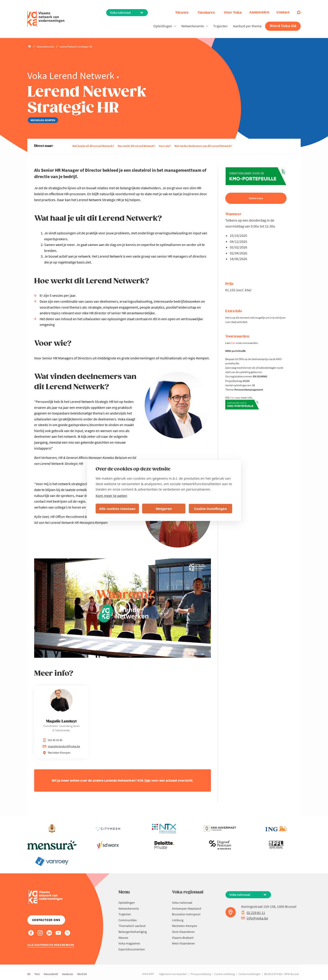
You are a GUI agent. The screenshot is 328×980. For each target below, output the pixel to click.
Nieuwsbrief (51, 974)
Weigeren (164, 509)
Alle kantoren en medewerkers (51, 945)
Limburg (178, 920)
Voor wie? (165, 146)
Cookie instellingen (249, 974)
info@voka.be (255, 918)
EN (29, 974)
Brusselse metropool (186, 914)
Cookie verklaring (224, 974)
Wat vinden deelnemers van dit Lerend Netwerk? (203, 146)
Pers (37, 974)
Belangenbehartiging (133, 932)
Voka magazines (129, 943)
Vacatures (206, 13)
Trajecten (220, 26)
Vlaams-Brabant (183, 938)
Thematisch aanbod (132, 926)
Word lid (82, 974)
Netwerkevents (193, 26)
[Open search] (299, 13)
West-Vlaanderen (183, 943)
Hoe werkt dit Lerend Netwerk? (137, 146)
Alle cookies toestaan (117, 509)
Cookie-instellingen (211, 509)
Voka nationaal (182, 903)
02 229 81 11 (253, 913)
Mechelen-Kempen (185, 926)
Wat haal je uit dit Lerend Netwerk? (93, 146)
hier (233, 343)
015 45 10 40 (52, 740)
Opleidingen (163, 26)
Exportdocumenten (132, 949)
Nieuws (182, 13)
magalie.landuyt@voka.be (61, 746)
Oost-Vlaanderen (183, 932)
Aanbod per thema (247, 26)
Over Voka (233, 13)
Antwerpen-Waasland (187, 908)
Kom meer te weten (111, 495)
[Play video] (123, 608)
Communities (128, 920)
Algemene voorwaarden (173, 974)
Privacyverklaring (201, 974)
